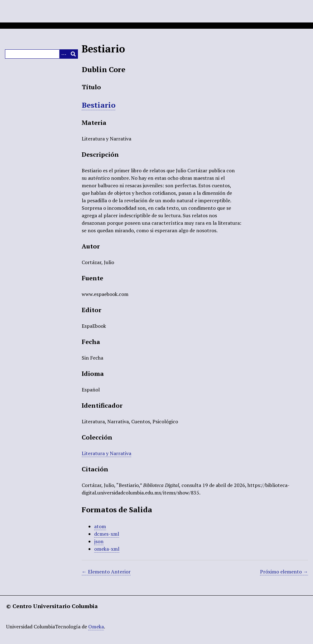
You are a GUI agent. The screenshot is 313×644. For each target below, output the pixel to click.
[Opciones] (64, 54)
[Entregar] (73, 54)
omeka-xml (107, 549)
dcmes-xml (107, 534)
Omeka (96, 627)
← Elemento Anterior (106, 572)
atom (100, 526)
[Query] (41, 54)
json (99, 541)
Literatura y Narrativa (106, 453)
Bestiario (99, 105)
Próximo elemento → (284, 572)
